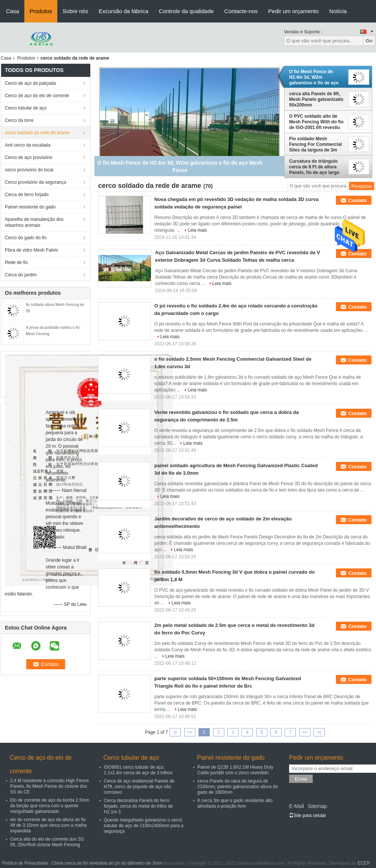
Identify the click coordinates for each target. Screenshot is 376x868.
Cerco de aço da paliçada (30, 83)
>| (319, 732)
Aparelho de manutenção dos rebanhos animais (34, 222)
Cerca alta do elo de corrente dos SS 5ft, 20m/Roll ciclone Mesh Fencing (47, 842)
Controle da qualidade (186, 11)
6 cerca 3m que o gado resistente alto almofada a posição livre (235, 803)
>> (305, 732)
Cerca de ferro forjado (27, 195)
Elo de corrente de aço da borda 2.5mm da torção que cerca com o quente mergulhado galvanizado (50, 806)
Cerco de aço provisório (29, 157)
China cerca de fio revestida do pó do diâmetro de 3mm (107, 863)
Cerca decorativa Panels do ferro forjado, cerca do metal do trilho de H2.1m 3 (138, 806)
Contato (357, 200)
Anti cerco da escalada (28, 145)
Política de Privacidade (25, 863)
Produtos (41, 11)
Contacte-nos (241, 11)
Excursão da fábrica (123, 11)
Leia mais (197, 230)
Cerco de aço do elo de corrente (37, 96)
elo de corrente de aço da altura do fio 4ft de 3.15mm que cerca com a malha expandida (48, 825)
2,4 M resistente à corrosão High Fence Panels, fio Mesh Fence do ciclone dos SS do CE (49, 786)
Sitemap (317, 806)
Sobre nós (75, 11)
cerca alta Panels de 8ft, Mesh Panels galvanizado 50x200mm (316, 99)
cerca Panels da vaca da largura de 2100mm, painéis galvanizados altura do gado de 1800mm (238, 787)
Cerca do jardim (21, 275)
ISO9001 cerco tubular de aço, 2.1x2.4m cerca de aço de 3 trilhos (138, 770)
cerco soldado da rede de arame (37, 133)
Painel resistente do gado (30, 207)
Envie (301, 779)
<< (190, 732)
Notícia (338, 11)
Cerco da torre (19, 120)
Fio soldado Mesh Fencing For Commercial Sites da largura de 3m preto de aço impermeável (317, 144)
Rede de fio (16, 262)
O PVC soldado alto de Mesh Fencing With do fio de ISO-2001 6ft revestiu (316, 122)
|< (175, 732)
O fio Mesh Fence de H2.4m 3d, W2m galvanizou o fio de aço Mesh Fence (314, 77)
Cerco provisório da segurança (35, 182)
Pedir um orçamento (293, 11)
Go (369, 41)
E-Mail (297, 806)
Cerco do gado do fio (26, 238)
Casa (13, 11)
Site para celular (308, 816)
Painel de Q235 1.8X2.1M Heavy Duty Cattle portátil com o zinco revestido (235, 770)
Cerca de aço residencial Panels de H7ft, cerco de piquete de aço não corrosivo (139, 787)
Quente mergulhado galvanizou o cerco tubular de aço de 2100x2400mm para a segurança (144, 826)
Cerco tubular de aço (26, 108)
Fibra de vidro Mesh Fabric (32, 250)
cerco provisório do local (29, 170)
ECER (364, 863)
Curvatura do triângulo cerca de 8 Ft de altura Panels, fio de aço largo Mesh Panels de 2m (314, 167)
